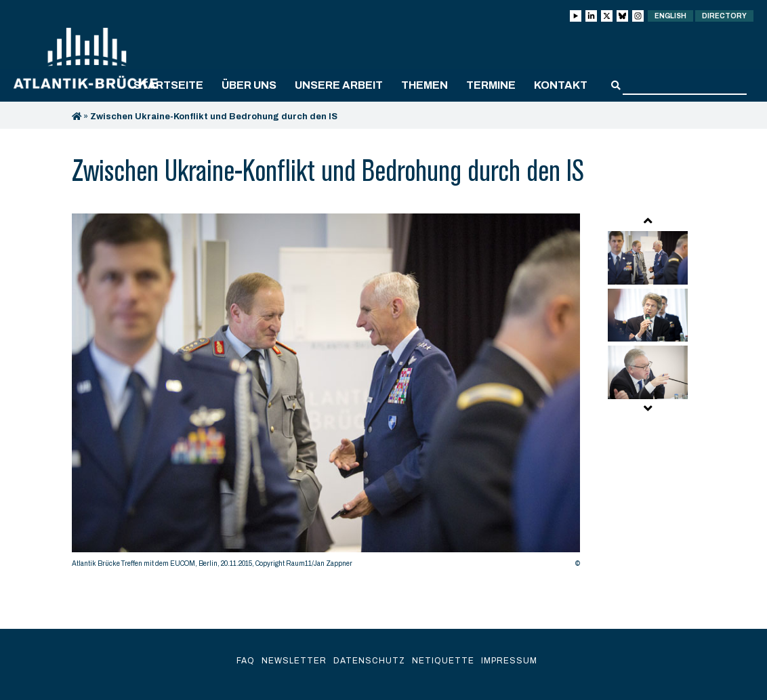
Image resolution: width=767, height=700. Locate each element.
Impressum (509, 661)
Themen (424, 85)
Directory (724, 16)
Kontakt (561, 85)
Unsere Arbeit (339, 85)
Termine (491, 85)
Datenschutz (369, 661)
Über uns (249, 85)
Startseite (168, 85)
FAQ (246, 661)
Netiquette (443, 661)
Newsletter (294, 661)
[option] (326, 394)
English (670, 16)
